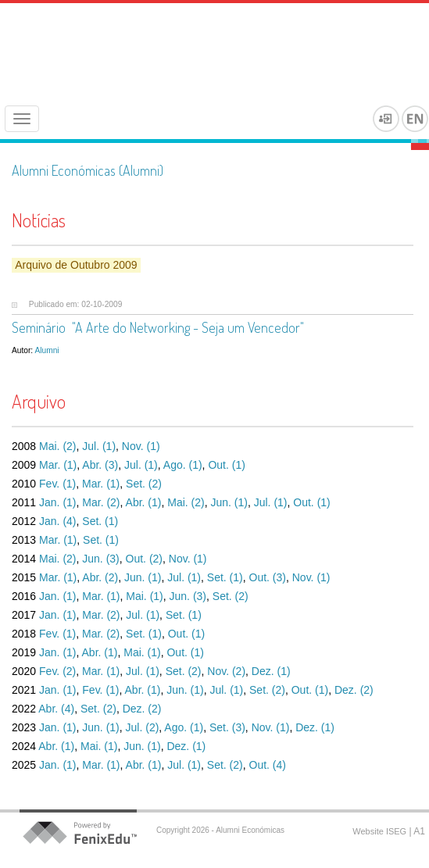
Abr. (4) (56, 709)
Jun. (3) (100, 559)
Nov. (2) (226, 671)
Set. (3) (227, 727)
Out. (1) (226, 465)
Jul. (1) (99, 446)
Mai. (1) (144, 596)
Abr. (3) (100, 465)
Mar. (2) (101, 502)
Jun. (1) (229, 502)
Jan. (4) (57, 521)
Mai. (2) (57, 446)
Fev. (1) (57, 484)
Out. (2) (144, 559)
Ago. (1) (183, 465)
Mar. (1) (58, 465)
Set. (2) (144, 484)
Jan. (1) (57, 502)
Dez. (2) (354, 690)
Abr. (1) (144, 502)
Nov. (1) (141, 446)
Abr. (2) (100, 577)
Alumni (46, 350)
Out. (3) (268, 577)
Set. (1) (100, 521)
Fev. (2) (57, 671)
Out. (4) (268, 765)
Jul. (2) (143, 727)
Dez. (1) (271, 671)
